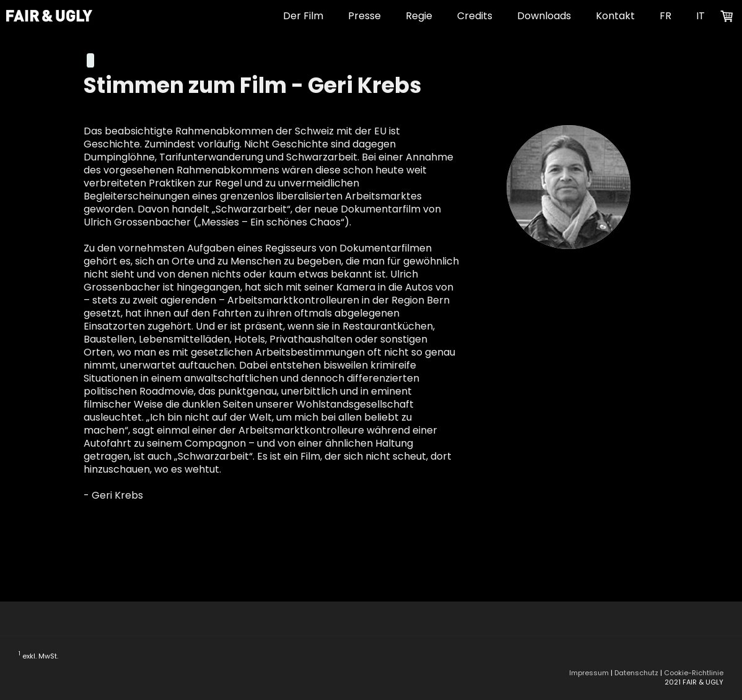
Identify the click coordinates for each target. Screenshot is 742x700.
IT (701, 16)
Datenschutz (636, 673)
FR (666, 16)
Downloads (544, 16)
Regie (419, 16)
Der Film (303, 16)
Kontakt (615, 16)
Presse (364, 16)
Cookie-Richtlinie (694, 673)
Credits (475, 16)
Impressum (589, 673)
